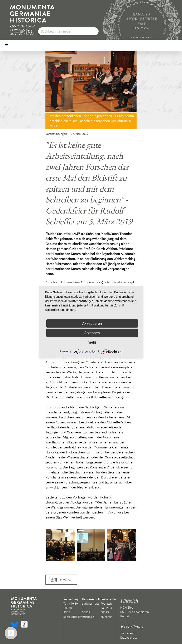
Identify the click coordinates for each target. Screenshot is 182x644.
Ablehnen (92, 333)
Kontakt (125, 616)
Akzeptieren (92, 323)
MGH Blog (127, 608)
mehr (92, 342)
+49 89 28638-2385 (71, 608)
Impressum (128, 633)
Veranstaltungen (56, 134)
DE (30, 31)
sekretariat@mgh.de (77, 617)
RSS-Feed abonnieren (135, 612)
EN (22, 31)
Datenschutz (128, 638)
